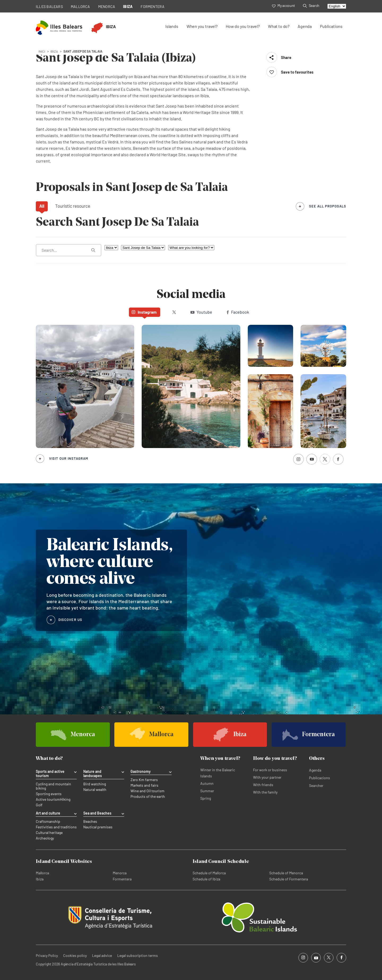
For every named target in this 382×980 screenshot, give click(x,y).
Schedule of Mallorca (209, 873)
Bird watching (95, 784)
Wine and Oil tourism (147, 791)
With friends (263, 785)
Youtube (201, 312)
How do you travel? (243, 26)
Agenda (305, 26)
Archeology (45, 838)
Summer (207, 791)
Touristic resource (73, 206)
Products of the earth (148, 796)
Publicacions (320, 778)
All (42, 206)
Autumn (207, 783)
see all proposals (328, 206)
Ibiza (40, 879)
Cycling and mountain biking (53, 786)
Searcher (316, 785)
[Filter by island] (111, 248)
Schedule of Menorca (286, 873)
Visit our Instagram (69, 458)
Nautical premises (98, 827)
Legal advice (102, 955)
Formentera (122, 879)
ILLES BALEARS (49, 7)
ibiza (54, 51)
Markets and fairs (144, 785)
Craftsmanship (48, 821)
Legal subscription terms (138, 955)
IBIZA (128, 7)
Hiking (65, 799)
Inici (42, 51)
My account (283, 5)
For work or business (270, 770)
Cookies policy (75, 955)
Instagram (144, 312)
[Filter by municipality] (143, 248)
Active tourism (48, 799)
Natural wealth (95, 790)
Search (311, 5)
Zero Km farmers (144, 780)
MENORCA (107, 7)
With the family (265, 792)
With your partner (267, 777)
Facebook (238, 312)
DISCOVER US (70, 620)
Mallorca (42, 873)
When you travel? (202, 26)
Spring (206, 798)
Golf (39, 805)
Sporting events (49, 794)
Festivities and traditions (56, 827)
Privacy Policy (47, 955)
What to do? (279, 26)
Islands (172, 26)
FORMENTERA (153, 7)
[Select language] (337, 6)
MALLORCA (81, 7)
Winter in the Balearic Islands (218, 773)
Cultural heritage (49, 833)
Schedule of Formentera (289, 879)
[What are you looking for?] (69, 250)
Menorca (120, 873)
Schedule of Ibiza (206, 879)
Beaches (90, 821)
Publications (331, 26)
